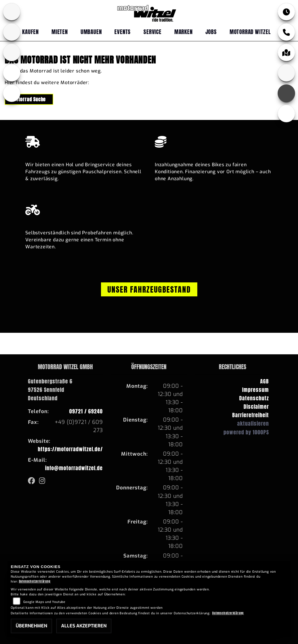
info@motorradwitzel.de (74, 468)
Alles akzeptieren (84, 626)
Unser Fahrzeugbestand (149, 289)
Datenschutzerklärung (35, 581)
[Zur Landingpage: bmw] (12, 12)
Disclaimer (256, 407)
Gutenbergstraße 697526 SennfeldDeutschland (50, 390)
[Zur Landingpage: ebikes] (12, 73)
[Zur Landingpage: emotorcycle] (12, 93)
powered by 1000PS (246, 432)
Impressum (256, 390)
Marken (183, 32)
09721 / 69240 (86, 411)
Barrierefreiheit (251, 415)
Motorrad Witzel (250, 32)
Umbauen (91, 32)
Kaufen (30, 32)
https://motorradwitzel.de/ (70, 449)
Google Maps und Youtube (44, 602)
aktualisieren (253, 423)
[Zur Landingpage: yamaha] (12, 32)
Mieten (60, 32)
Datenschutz (254, 398)
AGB (265, 381)
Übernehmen (31, 626)
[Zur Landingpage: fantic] (12, 52)
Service (152, 32)
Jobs (211, 32)
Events (123, 32)
